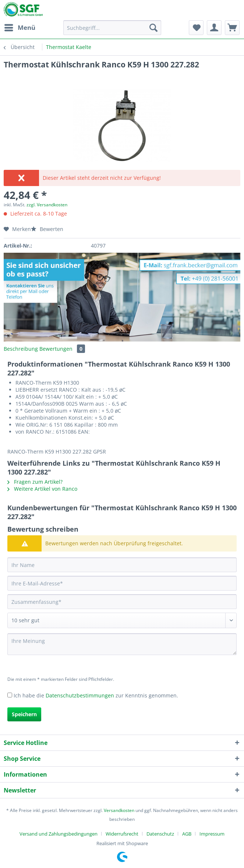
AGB (187, 834)
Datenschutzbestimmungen (80, 695)
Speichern (24, 714)
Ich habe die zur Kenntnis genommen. (96, 695)
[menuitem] (20, 28)
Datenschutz (160, 834)
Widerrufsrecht (122, 834)
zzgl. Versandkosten (47, 205)
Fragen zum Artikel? (35, 482)
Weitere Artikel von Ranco (42, 489)
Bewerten (47, 229)
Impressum (212, 834)
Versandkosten (119, 810)
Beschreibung (21, 349)
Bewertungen (62, 349)
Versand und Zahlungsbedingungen (59, 834)
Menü (20, 27)
